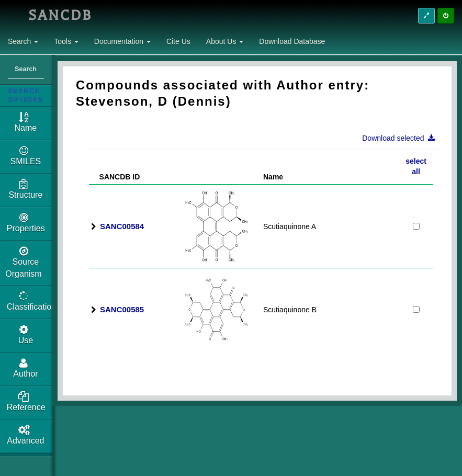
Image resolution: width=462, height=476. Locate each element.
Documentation (122, 41)
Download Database (292, 41)
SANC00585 (122, 309)
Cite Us (178, 41)
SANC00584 (122, 226)
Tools (66, 41)
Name (273, 177)
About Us (225, 41)
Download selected (402, 138)
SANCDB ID (115, 177)
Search (23, 41)
